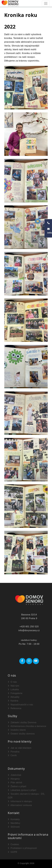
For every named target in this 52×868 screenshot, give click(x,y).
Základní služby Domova (22, 722)
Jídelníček (14, 775)
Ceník (12, 755)
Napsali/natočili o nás (20, 705)
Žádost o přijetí (17, 786)
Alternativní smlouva (20, 805)
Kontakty (14, 819)
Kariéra (13, 701)
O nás (12, 682)
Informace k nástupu (20, 801)
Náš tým (13, 686)
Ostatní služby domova (21, 734)
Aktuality (14, 697)
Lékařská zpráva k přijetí (22, 790)
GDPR (12, 852)
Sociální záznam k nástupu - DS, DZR (26, 796)
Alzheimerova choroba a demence (27, 726)
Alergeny (14, 779)
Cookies (13, 844)
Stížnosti (14, 827)
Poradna (14, 752)
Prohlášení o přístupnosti (22, 848)
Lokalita (13, 690)
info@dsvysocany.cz (29, 630)
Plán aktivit (15, 783)
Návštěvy (14, 823)
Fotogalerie (15, 693)
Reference (15, 708)
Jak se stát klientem (20, 748)
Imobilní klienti (17, 730)
